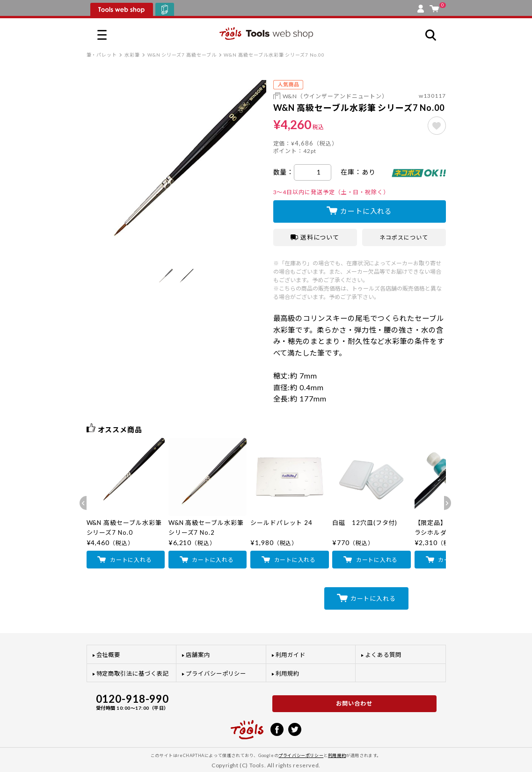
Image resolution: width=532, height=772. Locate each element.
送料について (315, 237)
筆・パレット (102, 55)
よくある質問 (383, 655)
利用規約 (288, 674)
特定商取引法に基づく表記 (133, 674)
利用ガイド (291, 655)
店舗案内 (198, 655)
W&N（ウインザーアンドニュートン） (335, 96)
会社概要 (109, 655)
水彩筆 (132, 55)
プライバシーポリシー (216, 674)
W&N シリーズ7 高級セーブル (182, 55)
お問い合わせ (354, 703)
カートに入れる (366, 211)
